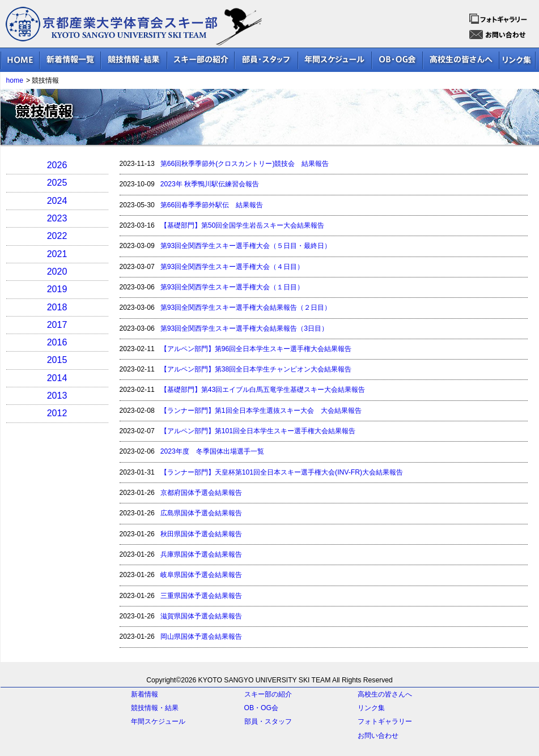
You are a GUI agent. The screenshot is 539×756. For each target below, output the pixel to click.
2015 (57, 360)
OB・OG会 (261, 708)
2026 (57, 165)
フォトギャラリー (385, 721)
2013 (57, 396)
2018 (57, 307)
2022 (57, 236)
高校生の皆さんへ (385, 694)
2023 (57, 218)
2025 (57, 183)
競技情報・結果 (155, 708)
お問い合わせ (378, 736)
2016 (57, 342)
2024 (57, 201)
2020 (57, 272)
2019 (57, 289)
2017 (57, 325)
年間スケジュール (158, 721)
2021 (57, 254)
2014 (57, 378)
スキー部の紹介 (268, 694)
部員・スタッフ (268, 721)
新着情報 (145, 694)
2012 (57, 413)
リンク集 (371, 708)
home (15, 80)
